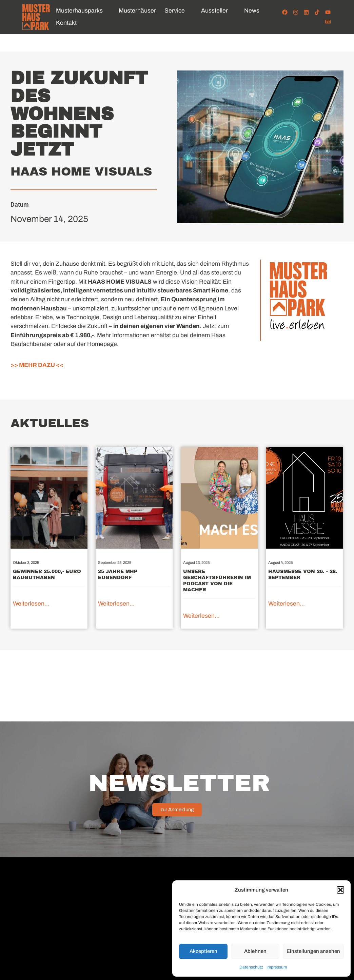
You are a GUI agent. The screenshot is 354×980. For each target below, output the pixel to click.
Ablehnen (255, 951)
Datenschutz (251, 967)
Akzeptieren (203, 951)
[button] (340, 890)
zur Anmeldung (177, 810)
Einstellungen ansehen (313, 951)
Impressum (277, 967)
